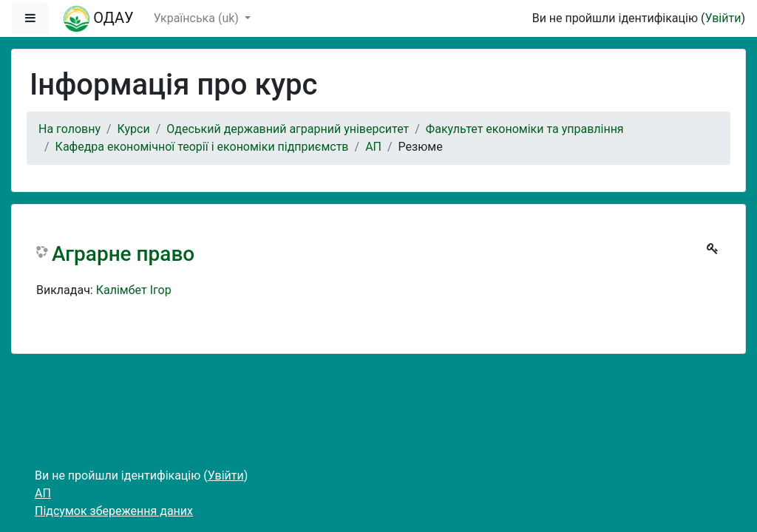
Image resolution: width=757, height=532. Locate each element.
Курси (134, 129)
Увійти (723, 18)
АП (373, 147)
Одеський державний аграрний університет (288, 129)
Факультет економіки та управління (525, 129)
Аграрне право (123, 254)
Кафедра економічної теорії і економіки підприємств (202, 147)
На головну (69, 129)
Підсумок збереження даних (114, 511)
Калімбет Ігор (134, 290)
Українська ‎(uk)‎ (198, 18)
